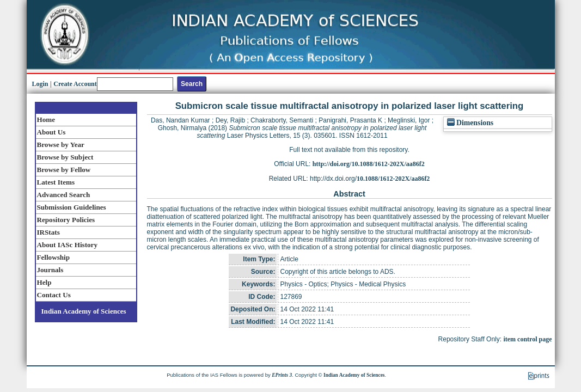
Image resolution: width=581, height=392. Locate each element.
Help (44, 282)
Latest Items (56, 182)
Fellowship (53, 257)
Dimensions (470, 123)
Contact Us (54, 295)
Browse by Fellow (64, 170)
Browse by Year (61, 145)
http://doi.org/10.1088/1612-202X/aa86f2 (369, 164)
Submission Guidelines (72, 207)
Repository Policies (66, 220)
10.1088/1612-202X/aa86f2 (393, 179)
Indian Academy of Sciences (84, 311)
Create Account (75, 84)
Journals (50, 270)
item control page (527, 339)
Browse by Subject (65, 157)
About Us (51, 132)
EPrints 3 (282, 375)
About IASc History (67, 245)
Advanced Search (64, 195)
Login (40, 84)
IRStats (48, 232)
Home (46, 120)
